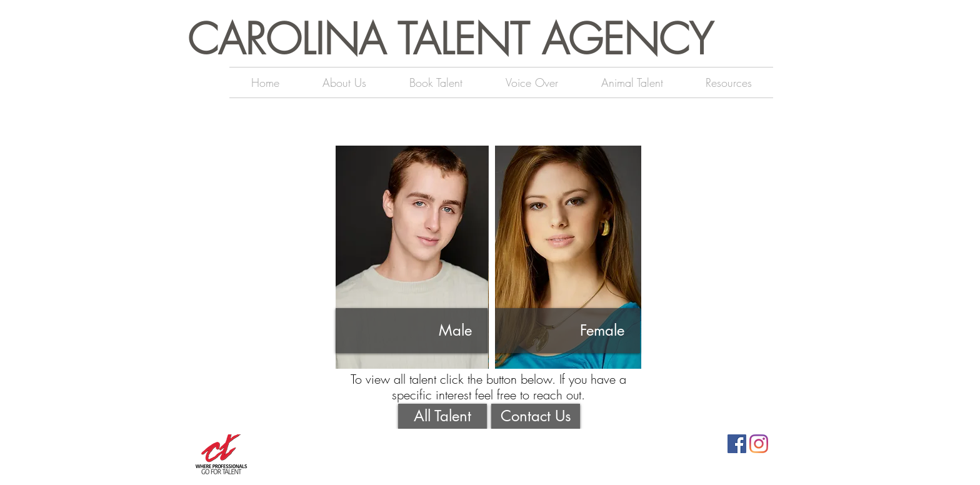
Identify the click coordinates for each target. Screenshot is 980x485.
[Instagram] (759, 444)
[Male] (412, 331)
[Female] (564, 331)
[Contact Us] (536, 416)
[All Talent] (442, 416)
